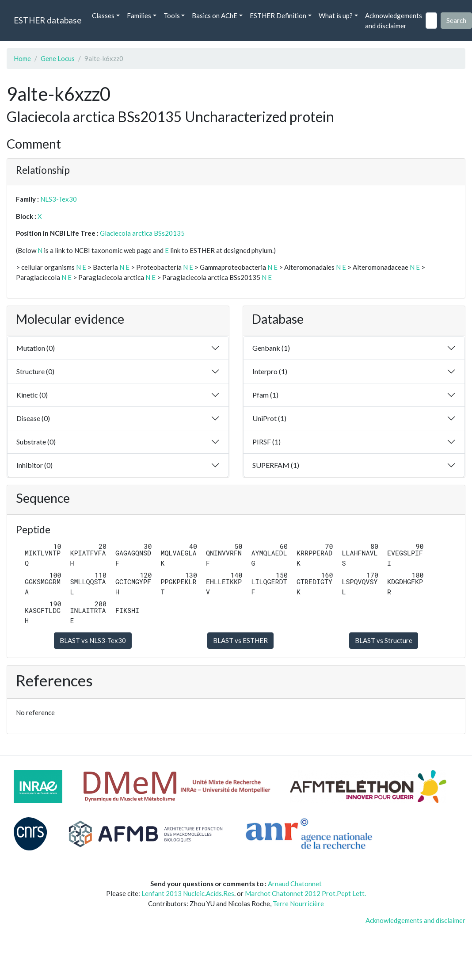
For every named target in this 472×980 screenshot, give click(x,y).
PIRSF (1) (266, 442)
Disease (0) (33, 418)
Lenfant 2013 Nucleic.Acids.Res (188, 893)
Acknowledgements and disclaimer (394, 21)
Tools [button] (172, 15)
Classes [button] (103, 15)
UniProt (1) (269, 418)
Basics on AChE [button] (215, 15)
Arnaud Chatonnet (295, 884)
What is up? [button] (336, 15)
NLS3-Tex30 (59, 199)
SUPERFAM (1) (276, 465)
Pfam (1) (265, 395)
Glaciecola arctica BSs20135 (142, 233)
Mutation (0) (36, 348)
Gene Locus (58, 58)
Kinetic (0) (32, 395)
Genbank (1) (271, 348)
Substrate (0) (36, 442)
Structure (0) (35, 371)
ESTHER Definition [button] (278, 15)
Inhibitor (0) (34, 465)
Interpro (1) (270, 371)
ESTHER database (48, 20)
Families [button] (139, 15)
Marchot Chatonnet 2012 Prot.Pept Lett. (305, 893)
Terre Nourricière (298, 903)
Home (22, 58)
